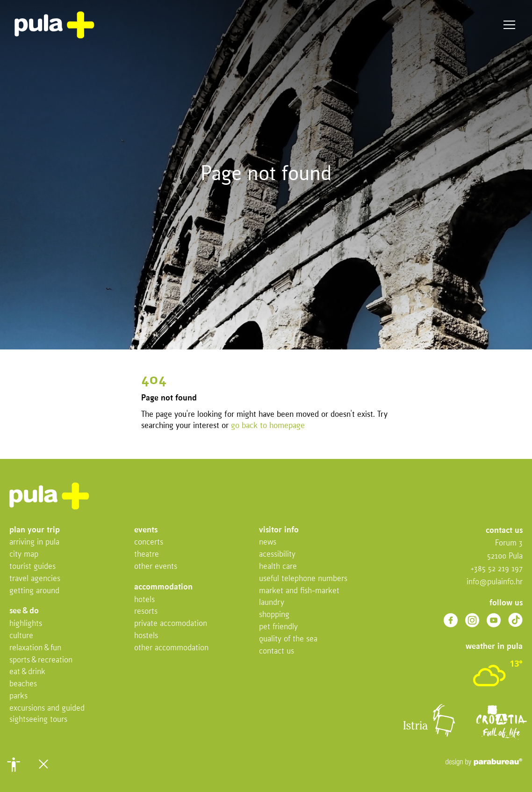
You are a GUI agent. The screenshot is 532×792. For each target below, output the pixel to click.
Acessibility (277, 555)
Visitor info (279, 530)
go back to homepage (268, 426)
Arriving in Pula (34, 542)
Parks (18, 696)
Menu (509, 25)
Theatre (147, 555)
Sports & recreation (41, 660)
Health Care (278, 567)
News (268, 542)
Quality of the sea (288, 639)
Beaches (23, 684)
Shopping (274, 615)
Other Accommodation (171, 648)
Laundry (272, 603)
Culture (21, 636)
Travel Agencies (35, 579)
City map (24, 555)
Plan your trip (35, 530)
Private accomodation (171, 624)
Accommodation (163, 587)
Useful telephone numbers (303, 579)
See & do (24, 611)
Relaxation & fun (35, 648)
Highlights (26, 624)
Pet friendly (278, 627)
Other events (156, 567)
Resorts (146, 612)
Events (146, 530)
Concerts (149, 542)
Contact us (277, 651)
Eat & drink (27, 672)
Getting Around (34, 591)
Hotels (144, 600)
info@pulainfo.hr (495, 582)
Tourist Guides (32, 567)
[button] (14, 764)
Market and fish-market (299, 591)
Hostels (146, 636)
